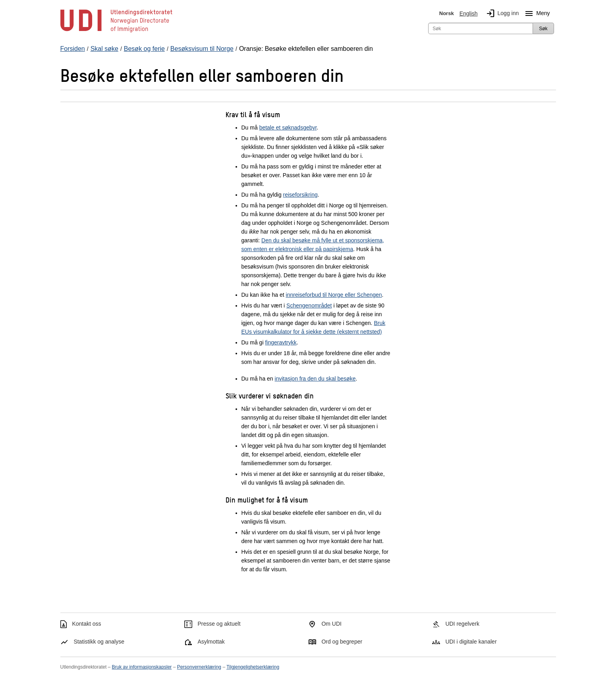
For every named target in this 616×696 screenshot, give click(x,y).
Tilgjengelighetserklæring (253, 667)
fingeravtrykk (281, 342)
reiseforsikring (300, 195)
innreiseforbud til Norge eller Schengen (334, 295)
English (469, 14)
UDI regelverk (462, 624)
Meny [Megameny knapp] (536, 14)
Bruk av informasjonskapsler (142, 667)
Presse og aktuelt (219, 624)
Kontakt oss (86, 624)
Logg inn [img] (501, 14)
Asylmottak (211, 642)
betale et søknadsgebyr (288, 128)
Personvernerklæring (199, 667)
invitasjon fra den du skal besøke (315, 379)
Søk (543, 29)
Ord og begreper (342, 642)
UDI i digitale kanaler (471, 642)
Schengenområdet (309, 305)
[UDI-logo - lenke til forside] (116, 32)
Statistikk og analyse (99, 642)
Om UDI (331, 624)
